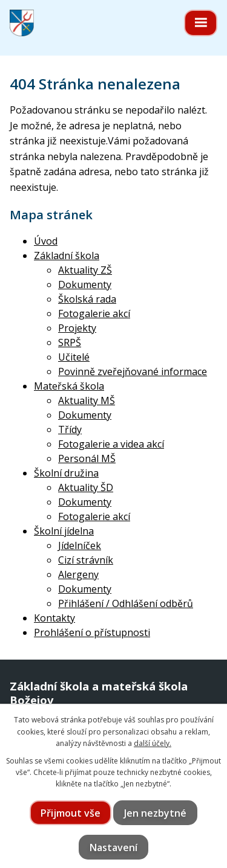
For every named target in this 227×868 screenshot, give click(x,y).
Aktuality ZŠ (85, 270)
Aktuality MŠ (87, 400)
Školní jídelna (64, 531)
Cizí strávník (86, 560)
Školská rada (87, 299)
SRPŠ (70, 342)
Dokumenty (85, 285)
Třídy (70, 429)
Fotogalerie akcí (94, 313)
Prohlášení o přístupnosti (92, 632)
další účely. (153, 743)
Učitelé (74, 357)
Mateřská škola (69, 386)
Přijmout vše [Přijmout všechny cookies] (71, 813)
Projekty (77, 328)
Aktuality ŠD (86, 487)
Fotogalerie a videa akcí (111, 444)
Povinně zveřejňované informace (133, 371)
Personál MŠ (87, 458)
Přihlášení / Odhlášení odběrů (126, 603)
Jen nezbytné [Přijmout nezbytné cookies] (155, 813)
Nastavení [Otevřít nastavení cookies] (113, 847)
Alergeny (78, 574)
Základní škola (67, 256)
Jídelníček (80, 545)
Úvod (46, 241)
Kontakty (54, 618)
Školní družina (66, 473)
